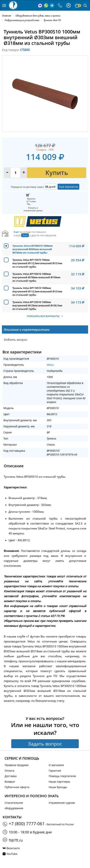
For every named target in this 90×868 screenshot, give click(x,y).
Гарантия (55, 771)
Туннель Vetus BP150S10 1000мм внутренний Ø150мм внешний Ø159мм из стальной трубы (36, 277)
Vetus (50, 365)
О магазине (56, 765)
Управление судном (62, 803)
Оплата (9, 771)
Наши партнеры (59, 782)
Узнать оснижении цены (33, 209)
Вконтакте (13, 848)
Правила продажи (16, 765)
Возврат (10, 782)
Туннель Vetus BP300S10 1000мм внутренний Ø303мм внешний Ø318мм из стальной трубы (33, 249)
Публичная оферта (17, 787)
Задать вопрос (45, 744)
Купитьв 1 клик (31, 200)
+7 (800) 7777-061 (27, 823)
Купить (57, 173)
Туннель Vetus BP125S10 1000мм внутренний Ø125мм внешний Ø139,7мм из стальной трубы (37, 305)
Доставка (11, 776)
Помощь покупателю (62, 776)
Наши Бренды (58, 787)
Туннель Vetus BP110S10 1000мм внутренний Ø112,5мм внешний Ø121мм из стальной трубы (37, 291)
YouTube (12, 854)
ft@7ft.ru (16, 840)
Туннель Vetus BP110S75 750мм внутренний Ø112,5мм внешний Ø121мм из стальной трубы (37, 263)
